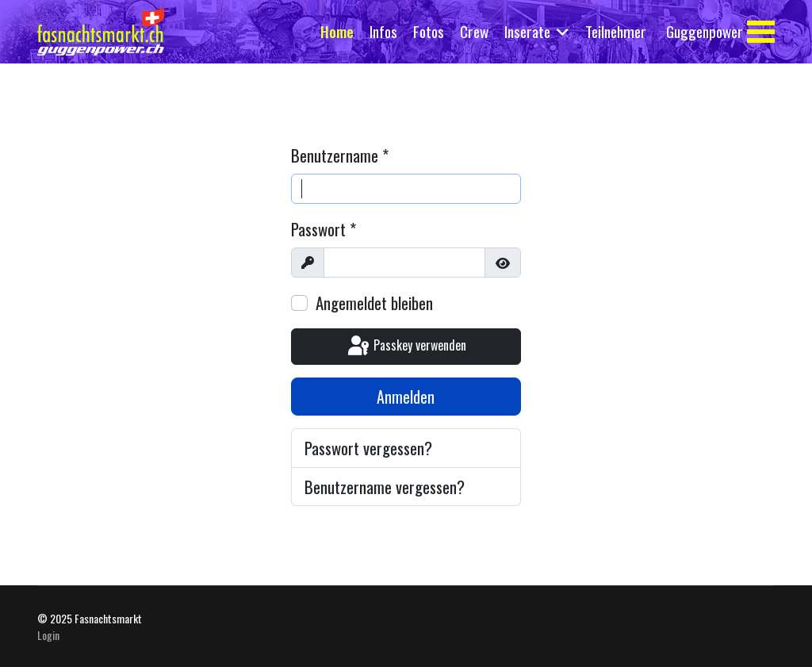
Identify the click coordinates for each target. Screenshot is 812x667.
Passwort (324, 229)
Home (337, 31)
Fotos (429, 31)
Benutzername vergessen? (385, 487)
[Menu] (761, 32)
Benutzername (340, 155)
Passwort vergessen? (368, 448)
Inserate (527, 31)
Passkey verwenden (406, 347)
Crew (474, 31)
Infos (383, 31)
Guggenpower (705, 31)
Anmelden (406, 397)
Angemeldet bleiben (374, 303)
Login (48, 635)
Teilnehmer (616, 31)
